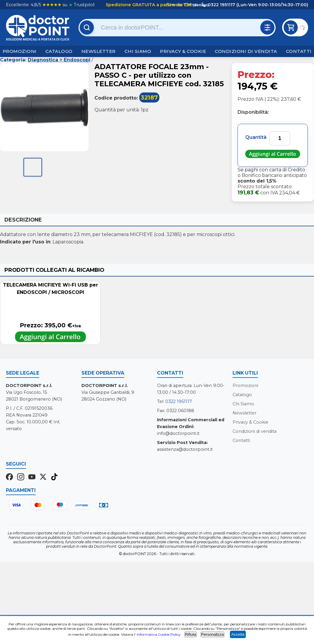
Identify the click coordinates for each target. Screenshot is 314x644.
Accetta (238, 634)
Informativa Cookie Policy (159, 634)
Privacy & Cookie (183, 51)
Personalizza (212, 634)
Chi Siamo (138, 51)
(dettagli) (200, 5)
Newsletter (99, 51)
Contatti (299, 51)
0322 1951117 (179, 401)
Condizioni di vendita (246, 51)
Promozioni (20, 51)
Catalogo (59, 51)
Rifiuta (191, 634)
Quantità (256, 137)
